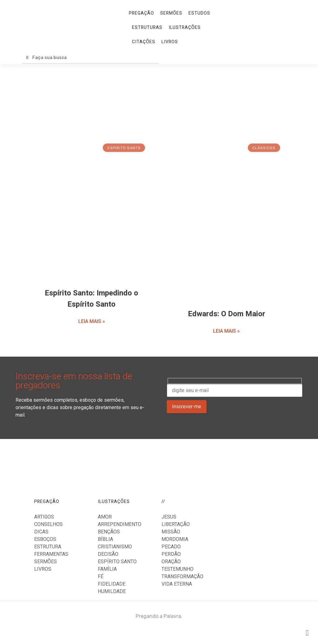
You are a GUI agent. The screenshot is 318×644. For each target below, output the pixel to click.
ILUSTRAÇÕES (185, 27)
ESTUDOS (199, 13)
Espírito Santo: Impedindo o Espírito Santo (91, 299)
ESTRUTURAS (147, 27)
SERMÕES (171, 13)
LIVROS (170, 42)
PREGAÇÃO (141, 13)
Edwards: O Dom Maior (227, 314)
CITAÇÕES (144, 42)
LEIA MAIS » (92, 321)
